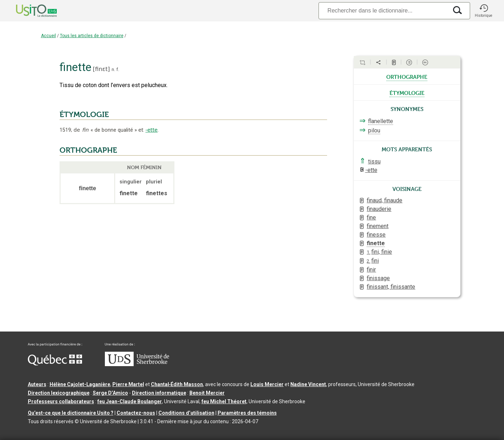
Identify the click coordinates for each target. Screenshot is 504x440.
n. (113, 69)
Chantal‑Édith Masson (177, 384)
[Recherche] (383, 11)
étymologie (407, 92)
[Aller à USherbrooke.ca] (137, 364)
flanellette (381, 121)
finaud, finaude (385, 200)
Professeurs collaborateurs (61, 401)
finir (371, 270)
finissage (378, 278)
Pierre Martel (128, 384)
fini (373, 261)
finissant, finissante (391, 287)
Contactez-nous (136, 413)
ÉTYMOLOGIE (84, 115)
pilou (374, 130)
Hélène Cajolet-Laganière (80, 384)
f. (118, 69)
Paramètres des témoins (247, 413)
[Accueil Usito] (29, 11)
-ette (152, 130)
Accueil (49, 36)
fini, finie (379, 252)
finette (376, 243)
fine (371, 218)
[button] (484, 11)
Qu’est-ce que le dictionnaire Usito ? (71, 413)
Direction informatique (159, 393)
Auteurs (37, 384)
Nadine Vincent (308, 384)
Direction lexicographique (59, 393)
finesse (376, 235)
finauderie (379, 209)
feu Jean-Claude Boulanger (130, 401)
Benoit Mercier (207, 393)
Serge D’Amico (110, 393)
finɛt (101, 69)
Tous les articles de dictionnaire (92, 36)
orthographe (407, 76)
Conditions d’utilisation (186, 413)
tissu (374, 161)
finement (378, 226)
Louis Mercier (267, 384)
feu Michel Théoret (224, 401)
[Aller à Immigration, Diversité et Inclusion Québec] (55, 364)
